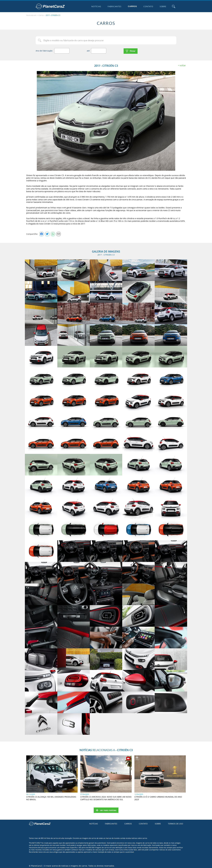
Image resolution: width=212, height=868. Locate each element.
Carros (132, 6)
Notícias (96, 6)
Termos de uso (175, 823)
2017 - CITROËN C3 (53, 15)
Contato (148, 6)
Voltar (183, 64)
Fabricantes (114, 6)
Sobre (162, 6)
